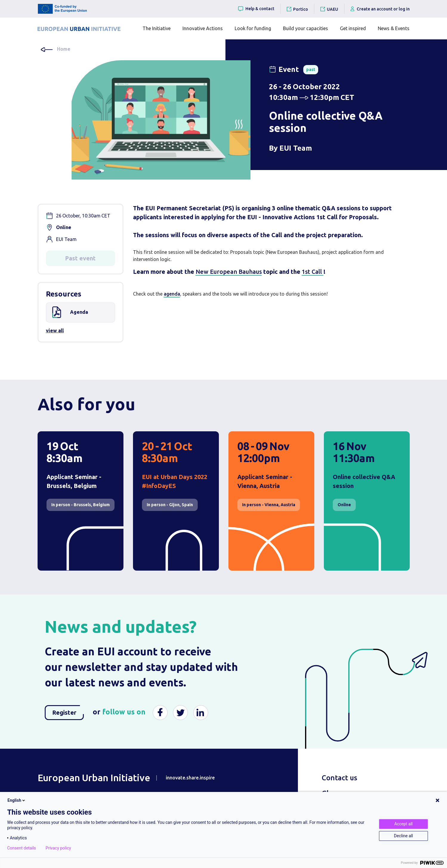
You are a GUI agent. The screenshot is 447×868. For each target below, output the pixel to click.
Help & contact (256, 9)
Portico (301, 9)
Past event (80, 258)
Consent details (22, 848)
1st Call (313, 272)
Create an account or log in (380, 9)
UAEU (332, 9)
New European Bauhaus (229, 272)
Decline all (403, 836)
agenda (172, 294)
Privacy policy (58, 848)
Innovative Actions (203, 28)
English (17, 800)
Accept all (403, 824)
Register (68, 711)
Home (64, 49)
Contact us (339, 778)
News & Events (394, 28)
